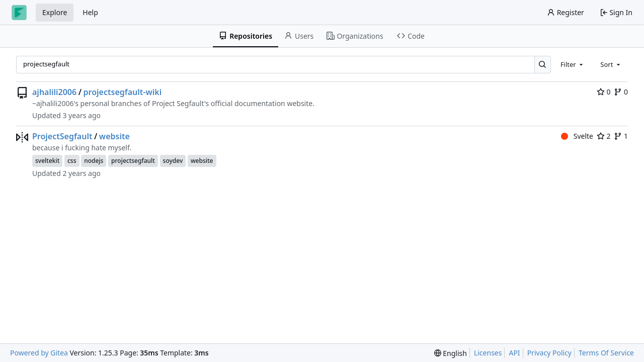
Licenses (488, 353)
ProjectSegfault (62, 136)
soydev (173, 161)
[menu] (451, 353)
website (114, 136)
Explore (55, 12)
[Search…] (543, 65)
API (514, 353)
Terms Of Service (606, 353)
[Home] (19, 13)
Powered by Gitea (39, 353)
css (72, 161)
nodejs (94, 161)
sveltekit (47, 161)
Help (90, 12)
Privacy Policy (549, 353)
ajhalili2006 (54, 92)
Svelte (577, 136)
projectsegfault (133, 161)
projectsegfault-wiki (123, 92)
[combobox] (573, 64)
